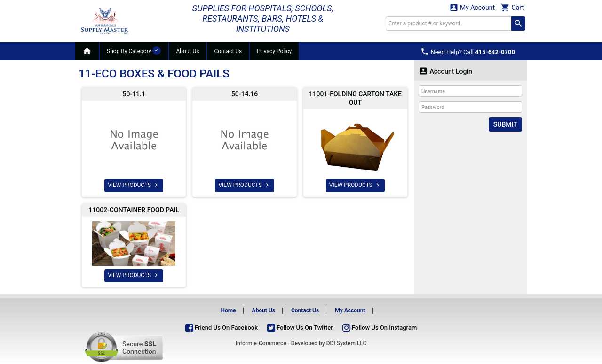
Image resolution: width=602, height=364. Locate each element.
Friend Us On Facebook (222, 328)
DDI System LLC (347, 343)
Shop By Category (134, 51)
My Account (472, 7)
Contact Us (228, 51)
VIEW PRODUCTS (134, 185)
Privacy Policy (274, 51)
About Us (187, 51)
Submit (505, 124)
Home (228, 310)
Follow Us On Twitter (300, 328)
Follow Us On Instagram (380, 328)
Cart (512, 7)
